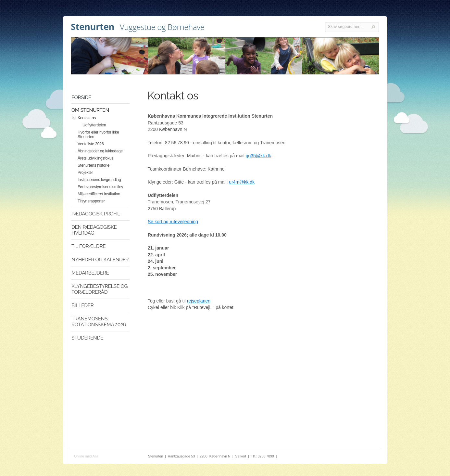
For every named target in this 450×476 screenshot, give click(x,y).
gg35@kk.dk (258, 156)
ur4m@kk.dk (242, 182)
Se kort (241, 456)
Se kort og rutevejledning (173, 222)
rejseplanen (199, 301)
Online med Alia (86, 456)
